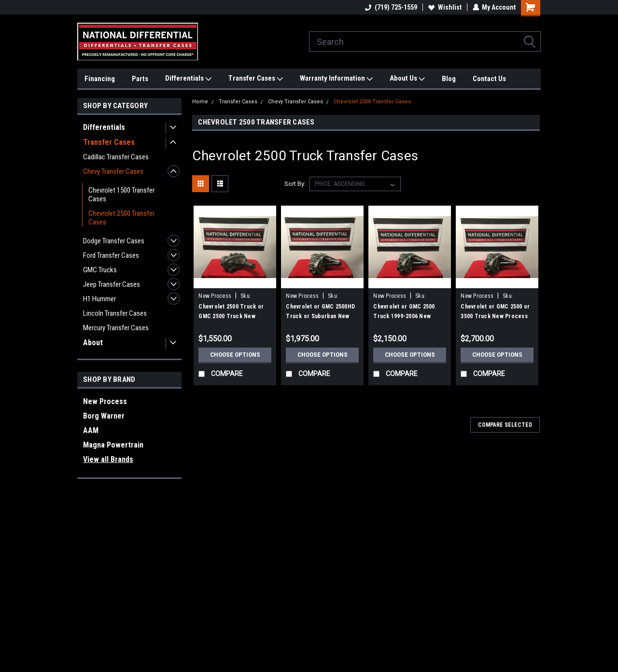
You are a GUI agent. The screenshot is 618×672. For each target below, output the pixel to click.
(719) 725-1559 (391, 7)
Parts (140, 79)
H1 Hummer (99, 299)
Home (200, 102)
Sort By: (295, 184)
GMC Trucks (100, 270)
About (93, 343)
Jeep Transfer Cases (112, 284)
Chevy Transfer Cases (113, 171)
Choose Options (235, 355)
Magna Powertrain (113, 445)
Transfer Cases (256, 79)
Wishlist (444, 7)
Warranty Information (336, 79)
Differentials (188, 79)
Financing (100, 79)
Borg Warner (104, 416)
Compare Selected (505, 425)
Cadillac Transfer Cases (116, 157)
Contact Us (489, 79)
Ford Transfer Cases (111, 255)
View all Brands (108, 459)
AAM (91, 430)
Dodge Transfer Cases (114, 241)
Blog (449, 79)
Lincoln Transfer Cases (115, 313)
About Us (407, 79)
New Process (105, 401)
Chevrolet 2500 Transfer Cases (121, 218)
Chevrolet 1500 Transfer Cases (121, 195)
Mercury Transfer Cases (116, 328)
